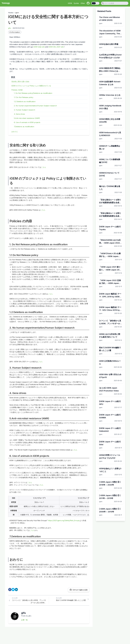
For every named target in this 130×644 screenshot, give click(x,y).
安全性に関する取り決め (20, 82)
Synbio (76, 3)
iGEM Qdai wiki (39, 47)
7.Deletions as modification (24, 127)
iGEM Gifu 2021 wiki (56, 47)
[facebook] (10, 590)
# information (15, 32)
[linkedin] (16, 590)
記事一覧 (24, 620)
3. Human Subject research (24, 110)
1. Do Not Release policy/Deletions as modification (33, 93)
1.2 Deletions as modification (25, 102)
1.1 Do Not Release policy (24, 97)
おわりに (15, 132)
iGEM (70, 3)
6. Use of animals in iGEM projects (27, 122)
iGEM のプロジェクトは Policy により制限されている (31, 86)
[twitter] (13, 590)
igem (17, 13)
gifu (10, 28)
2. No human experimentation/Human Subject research (35, 106)
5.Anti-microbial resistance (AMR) (27, 118)
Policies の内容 (17, 90)
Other (83, 3)
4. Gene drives (19, 114)
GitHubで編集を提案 (79, 590)
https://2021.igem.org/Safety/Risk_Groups (64, 520)
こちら (44, 167)
